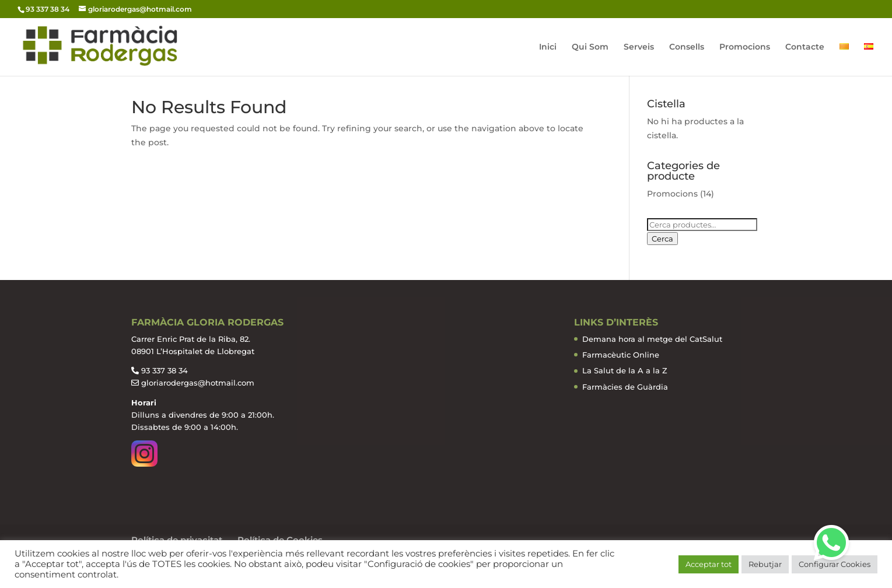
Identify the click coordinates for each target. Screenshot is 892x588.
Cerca (662, 239)
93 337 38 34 (165, 370)
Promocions (745, 47)
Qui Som (590, 47)
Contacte (805, 47)
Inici (548, 47)
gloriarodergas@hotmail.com (198, 383)
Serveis (639, 47)
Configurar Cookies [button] (835, 564)
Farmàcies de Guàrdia (625, 387)
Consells (687, 47)
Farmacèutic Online (621, 355)
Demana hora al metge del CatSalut (652, 339)
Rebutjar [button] (765, 564)
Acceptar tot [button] (709, 564)
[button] (831, 542)
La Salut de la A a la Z (625, 370)
